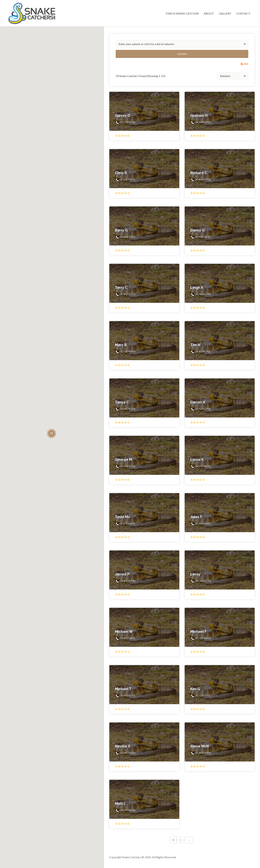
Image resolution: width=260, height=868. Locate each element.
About (209, 13)
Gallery (225, 13)
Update (182, 54)
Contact (243, 13)
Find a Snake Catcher (182, 13)
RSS (246, 64)
